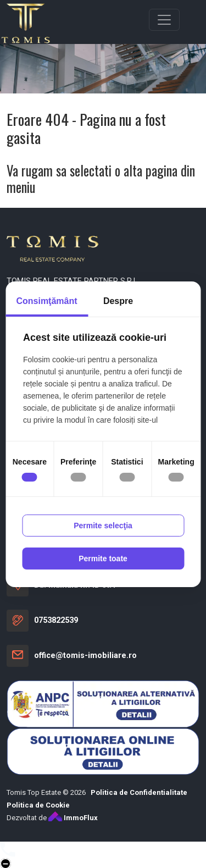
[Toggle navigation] (164, 20)
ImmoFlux (73, 818)
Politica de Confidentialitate (139, 792)
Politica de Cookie (38, 805)
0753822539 (56, 620)
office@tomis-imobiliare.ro (85, 656)
